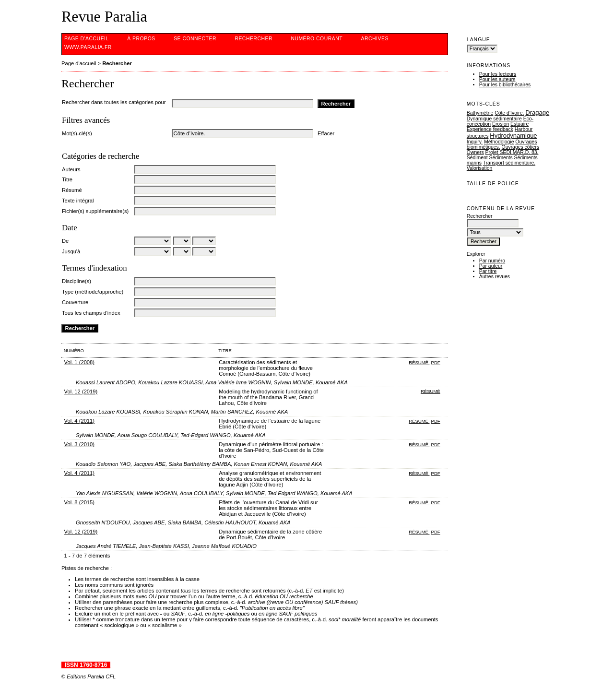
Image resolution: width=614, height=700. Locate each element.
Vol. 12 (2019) (81, 392)
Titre (67, 179)
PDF (436, 362)
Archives (375, 39)
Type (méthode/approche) (93, 292)
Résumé (72, 190)
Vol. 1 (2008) (79, 362)
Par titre (488, 271)
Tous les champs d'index (91, 313)
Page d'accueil (87, 39)
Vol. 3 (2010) (79, 444)
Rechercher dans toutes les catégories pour (114, 102)
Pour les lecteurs (498, 74)
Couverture (75, 302)
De (65, 241)
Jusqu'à (71, 251)
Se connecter (195, 39)
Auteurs (71, 169)
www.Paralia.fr (88, 47)
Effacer (326, 133)
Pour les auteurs (497, 79)
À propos (141, 39)
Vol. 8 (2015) (79, 502)
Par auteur (491, 266)
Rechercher (254, 39)
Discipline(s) (77, 281)
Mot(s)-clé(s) (77, 133)
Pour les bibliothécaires (505, 85)
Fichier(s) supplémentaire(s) (95, 211)
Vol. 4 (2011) (79, 421)
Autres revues (495, 277)
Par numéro (492, 261)
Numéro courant (317, 39)
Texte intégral (78, 201)
